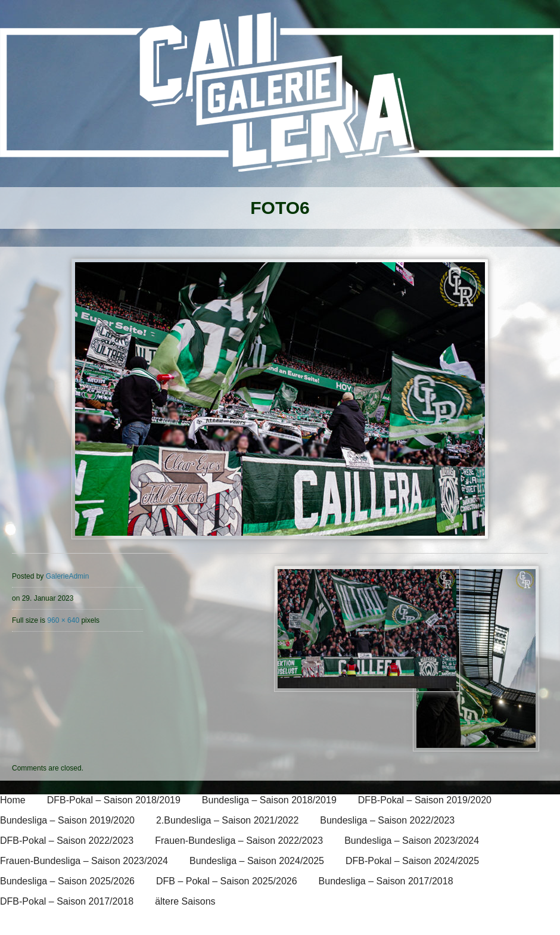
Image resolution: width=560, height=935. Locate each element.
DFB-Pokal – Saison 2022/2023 (67, 841)
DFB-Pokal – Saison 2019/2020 (425, 800)
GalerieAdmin (68, 576)
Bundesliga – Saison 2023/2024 (412, 841)
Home (13, 800)
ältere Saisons (185, 901)
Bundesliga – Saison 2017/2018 (386, 881)
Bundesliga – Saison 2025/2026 (67, 881)
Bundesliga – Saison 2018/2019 (269, 800)
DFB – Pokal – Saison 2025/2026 (227, 881)
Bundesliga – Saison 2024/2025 (257, 861)
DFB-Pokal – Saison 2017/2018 (67, 901)
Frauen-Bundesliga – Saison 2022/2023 (239, 841)
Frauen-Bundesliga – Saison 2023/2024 (84, 861)
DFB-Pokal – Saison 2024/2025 (412, 861)
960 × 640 (63, 620)
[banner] (280, 100)
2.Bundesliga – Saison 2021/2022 (227, 820)
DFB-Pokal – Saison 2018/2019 (114, 800)
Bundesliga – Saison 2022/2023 (387, 820)
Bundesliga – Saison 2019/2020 (67, 820)
